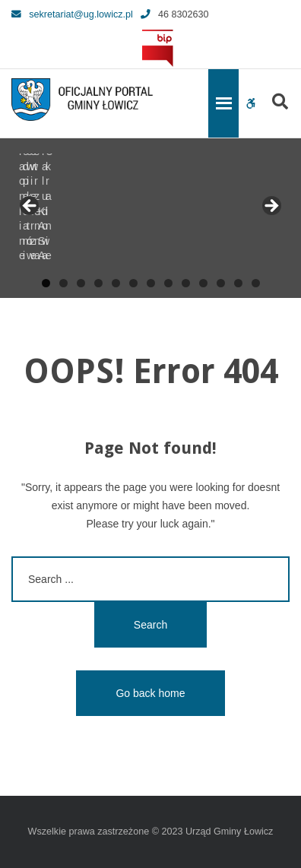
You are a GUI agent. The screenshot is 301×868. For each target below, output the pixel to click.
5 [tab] (116, 283)
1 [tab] (46, 283)
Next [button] (271, 207)
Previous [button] (30, 207)
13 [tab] (256, 283)
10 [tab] (203, 283)
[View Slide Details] (68, 211)
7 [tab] (151, 283)
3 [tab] (81, 283)
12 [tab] (238, 283)
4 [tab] (98, 283)
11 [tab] (221, 283)
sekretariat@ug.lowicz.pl (72, 14)
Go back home (150, 693)
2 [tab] (63, 283)
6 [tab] (133, 283)
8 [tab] (168, 283)
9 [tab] (186, 283)
